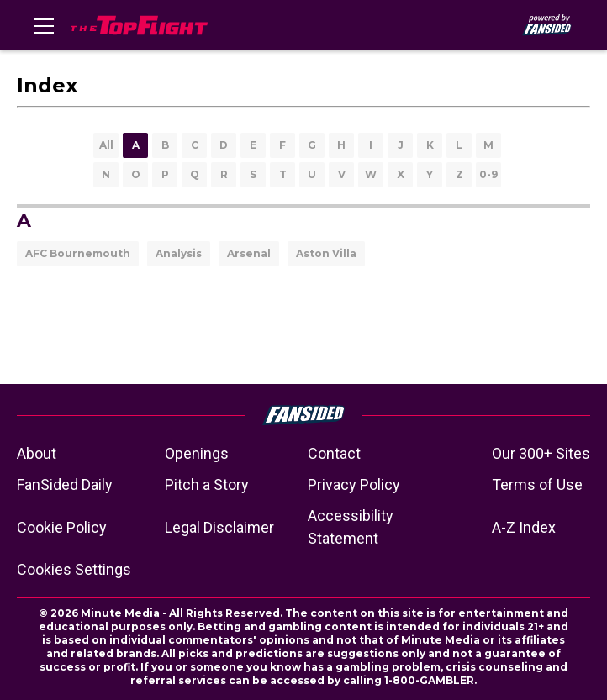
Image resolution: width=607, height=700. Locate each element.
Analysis (179, 253)
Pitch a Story (207, 484)
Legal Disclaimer (219, 527)
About (37, 453)
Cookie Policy (62, 527)
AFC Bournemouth (78, 253)
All (106, 145)
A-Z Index (524, 527)
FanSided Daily (65, 484)
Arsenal (249, 253)
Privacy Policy (354, 484)
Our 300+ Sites (541, 453)
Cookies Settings (74, 569)
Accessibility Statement (351, 527)
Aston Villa (326, 253)
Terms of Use (537, 484)
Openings (197, 453)
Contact (334, 453)
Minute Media (120, 613)
